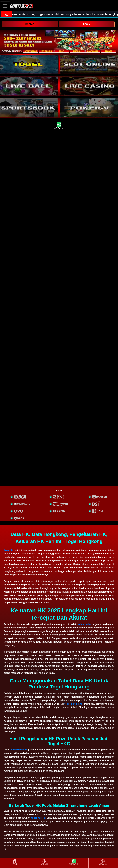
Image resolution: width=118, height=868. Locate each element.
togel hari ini (38, 818)
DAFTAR (30, 24)
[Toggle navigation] (5, 6)
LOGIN (87, 24)
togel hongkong (73, 704)
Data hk (8, 550)
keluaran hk (84, 624)
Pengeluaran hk (19, 750)
